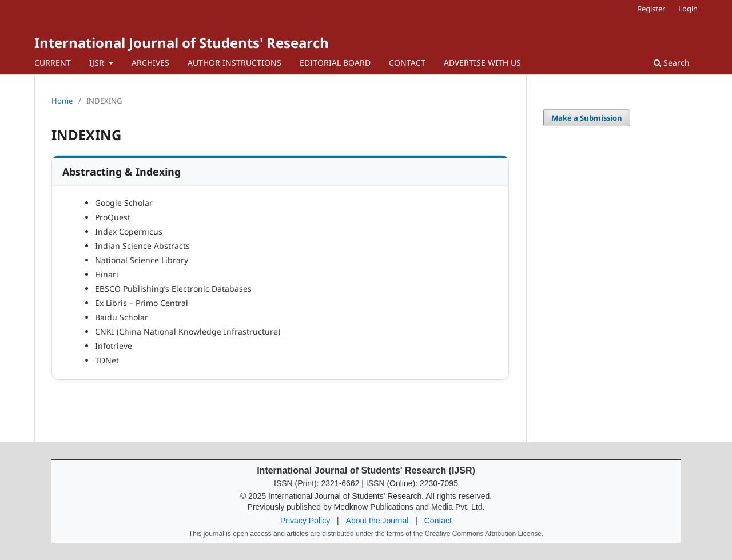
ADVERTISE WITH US (482, 63)
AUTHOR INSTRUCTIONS (234, 63)
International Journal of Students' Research (182, 43)
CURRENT (53, 63)
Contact (438, 521)
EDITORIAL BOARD (335, 63)
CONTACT (407, 63)
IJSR (98, 63)
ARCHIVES (150, 63)
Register (651, 9)
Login (688, 9)
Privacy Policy (305, 521)
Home (62, 101)
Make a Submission (587, 118)
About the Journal (377, 521)
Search (672, 63)
